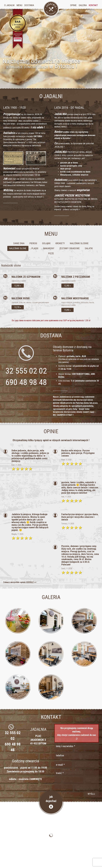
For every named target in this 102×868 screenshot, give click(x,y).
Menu (19, 5)
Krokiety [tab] (60, 243)
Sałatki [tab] (89, 248)
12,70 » (18, 307)
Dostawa (29, 5)
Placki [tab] (35, 248)
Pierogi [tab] (33, 243)
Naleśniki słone (11, 266)
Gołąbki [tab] (46, 243)
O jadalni (9, 5)
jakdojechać (51, 802)
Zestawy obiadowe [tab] (70, 248)
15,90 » (67, 310)
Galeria (83, 5)
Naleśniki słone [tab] (18, 248)
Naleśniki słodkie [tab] (79, 243)
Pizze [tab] (51, 253)
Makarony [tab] (49, 248)
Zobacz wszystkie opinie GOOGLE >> (20, 582)
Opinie (73, 5)
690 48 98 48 (26, 382)
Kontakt (93, 5)
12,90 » (18, 286)
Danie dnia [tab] (19, 243)
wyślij (91, 794)
